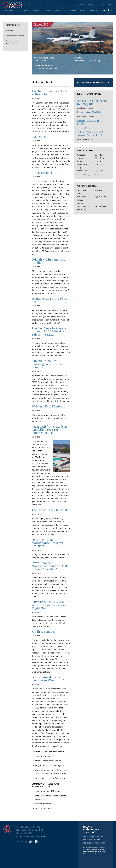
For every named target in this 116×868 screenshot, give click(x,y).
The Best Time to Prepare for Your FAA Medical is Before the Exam (49, 332)
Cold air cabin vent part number (48, 261)
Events (82, 4)
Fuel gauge (39, 137)
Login (109, 4)
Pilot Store (91, 4)
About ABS (9, 10)
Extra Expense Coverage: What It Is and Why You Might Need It (49, 605)
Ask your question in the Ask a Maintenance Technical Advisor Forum (94, 840)
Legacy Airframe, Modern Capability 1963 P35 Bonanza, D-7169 (49, 430)
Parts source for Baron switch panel (92, 102)
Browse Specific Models (15, 36)
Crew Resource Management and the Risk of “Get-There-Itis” (50, 566)
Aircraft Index (23, 10)
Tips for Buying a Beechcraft (13, 42)
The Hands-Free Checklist (49, 510)
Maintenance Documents (91, 82)
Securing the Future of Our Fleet (50, 300)
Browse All (10, 30)
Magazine (36, 10)
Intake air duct (42, 173)
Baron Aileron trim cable (90, 122)
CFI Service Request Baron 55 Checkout (90, 134)
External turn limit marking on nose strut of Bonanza (49, 364)
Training (73, 10)
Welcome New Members (48, 407)
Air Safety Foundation (89, 10)
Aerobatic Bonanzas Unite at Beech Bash (50, 93)
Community (48, 10)
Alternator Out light (91, 112)
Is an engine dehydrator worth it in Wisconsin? (48, 679)
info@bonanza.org (39, 836)
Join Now (101, 4)
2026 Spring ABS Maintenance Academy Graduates (47, 543)
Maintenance (61, 10)
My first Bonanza (44, 632)
